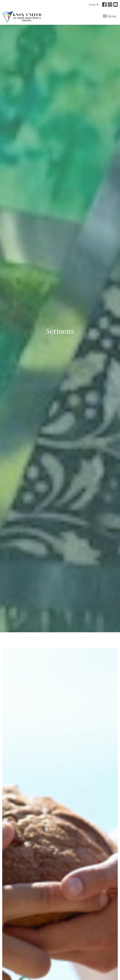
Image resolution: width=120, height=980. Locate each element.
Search (94, 4)
